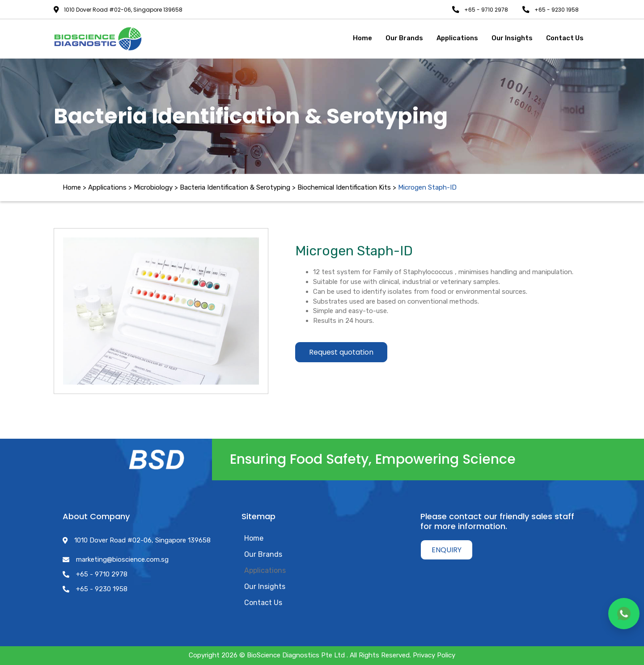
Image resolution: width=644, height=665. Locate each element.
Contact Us (263, 603)
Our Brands (263, 554)
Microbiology (153, 187)
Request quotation (341, 352)
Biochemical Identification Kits (344, 187)
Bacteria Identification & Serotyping (235, 187)
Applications (265, 570)
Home (72, 187)
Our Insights (265, 587)
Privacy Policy (434, 655)
